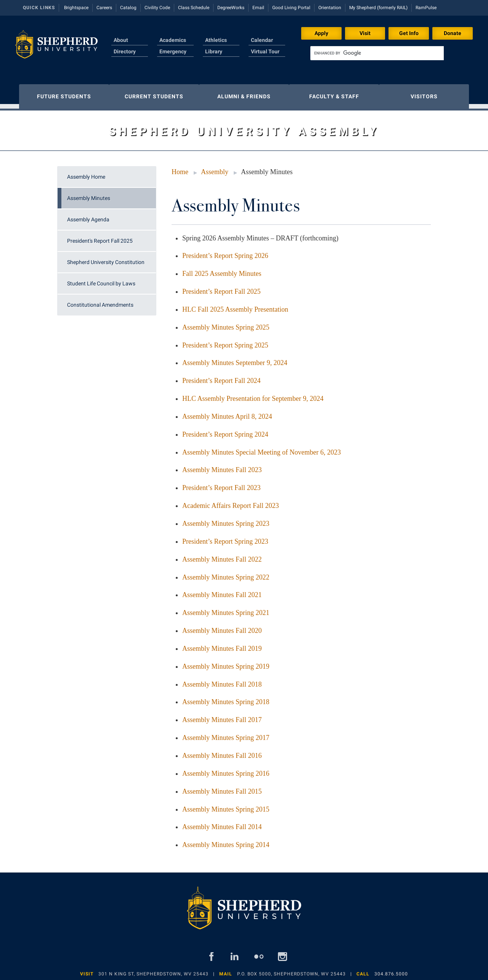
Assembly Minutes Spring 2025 (226, 323)
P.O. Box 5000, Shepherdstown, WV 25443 (291, 970)
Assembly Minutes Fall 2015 (222, 788)
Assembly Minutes (89, 194)
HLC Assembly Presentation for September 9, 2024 (253, 395)
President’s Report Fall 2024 (222, 377)
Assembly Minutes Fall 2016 (222, 752)
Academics (173, 40)
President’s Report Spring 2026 (225, 252)
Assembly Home (86, 173)
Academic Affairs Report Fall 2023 (231, 502)
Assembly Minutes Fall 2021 (222, 591)
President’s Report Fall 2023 (222, 484)
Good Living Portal (291, 8)
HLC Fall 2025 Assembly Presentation (235, 306)
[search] (377, 53)
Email (258, 8)
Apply (321, 33)
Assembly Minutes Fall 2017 (222, 716)
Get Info (409, 33)
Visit (365, 33)
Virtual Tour (265, 51)
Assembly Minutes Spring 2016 (226, 770)
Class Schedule (194, 8)
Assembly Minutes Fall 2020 (222, 627)
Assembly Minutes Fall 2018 (222, 681)
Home (180, 168)
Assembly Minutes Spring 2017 (226, 734)
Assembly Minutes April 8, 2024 (227, 413)
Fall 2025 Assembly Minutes (222, 270)
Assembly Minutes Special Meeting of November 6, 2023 (262, 448)
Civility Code (157, 8)
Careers (104, 8)
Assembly (215, 168)
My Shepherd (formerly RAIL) (378, 8)
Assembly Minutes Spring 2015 (226, 805)
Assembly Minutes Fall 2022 (222, 556)
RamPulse (426, 8)
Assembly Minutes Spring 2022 (226, 573)
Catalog (128, 8)
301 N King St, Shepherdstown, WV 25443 (153, 970)
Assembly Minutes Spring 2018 (226, 698)
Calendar (262, 40)
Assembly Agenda (88, 216)
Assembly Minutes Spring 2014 (226, 841)
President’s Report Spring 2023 (225, 538)
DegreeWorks (231, 8)
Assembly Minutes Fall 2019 (222, 645)
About (121, 40)
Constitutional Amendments (100, 301)
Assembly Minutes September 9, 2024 (235, 359)
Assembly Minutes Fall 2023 (222, 466)
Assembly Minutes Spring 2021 (226, 609)
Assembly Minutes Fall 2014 (222, 823)
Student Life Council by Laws (101, 280)
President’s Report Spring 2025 (225, 341)
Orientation (330, 8)
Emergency (173, 51)
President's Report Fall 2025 (100, 237)
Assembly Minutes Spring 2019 (226, 663)
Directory (125, 51)
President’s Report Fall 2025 (222, 288)
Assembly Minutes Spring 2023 (226, 520)
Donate (453, 33)
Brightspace (76, 8)
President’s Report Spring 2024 (225, 431)
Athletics (216, 40)
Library (214, 51)
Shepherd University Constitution (106, 258)
